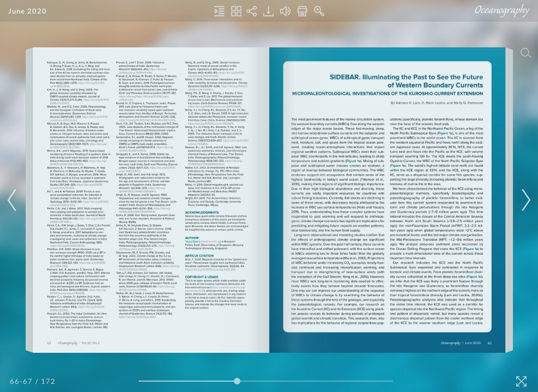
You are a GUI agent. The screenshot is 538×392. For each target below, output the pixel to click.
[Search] (526, 53)
